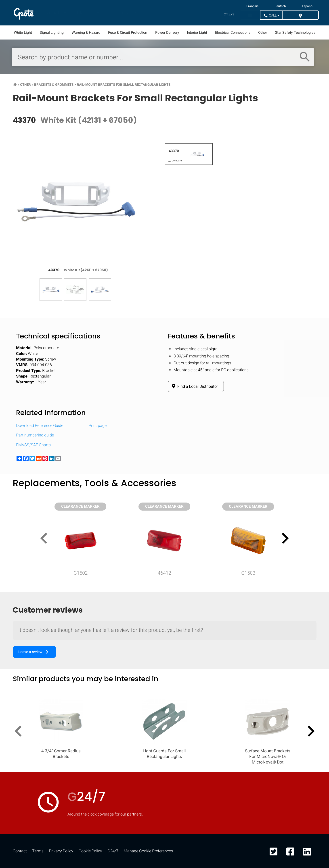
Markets (86, 13)
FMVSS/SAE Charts (33, 445)
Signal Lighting (52, 33)
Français (252, 6)
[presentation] (46, 539)
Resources (121, 13)
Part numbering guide (35, 435)
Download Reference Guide (40, 426)
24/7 (229, 15)
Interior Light (197, 33)
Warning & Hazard (86, 33)
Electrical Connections (233, 33)
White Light (23, 33)
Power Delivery (167, 33)
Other (263, 33)
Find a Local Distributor (194, 386)
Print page (98, 426)
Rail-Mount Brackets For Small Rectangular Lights (124, 85)
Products (53, 13)
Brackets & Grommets (54, 85)
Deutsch (280, 6)
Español (308, 6)
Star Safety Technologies (295, 33)
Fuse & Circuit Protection (128, 33)
